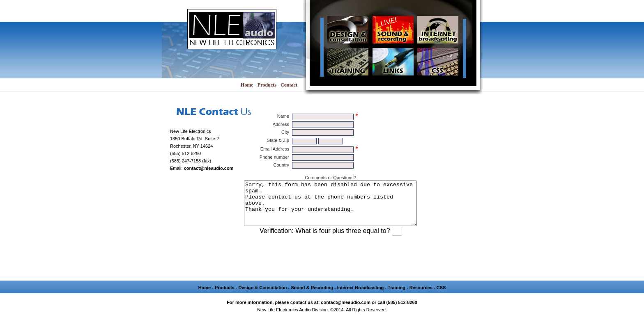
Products (267, 85)
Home (247, 85)
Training (397, 296)
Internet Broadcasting (361, 296)
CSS (441, 296)
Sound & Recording (312, 296)
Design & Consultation (262, 296)
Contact (289, 85)
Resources (421, 296)
